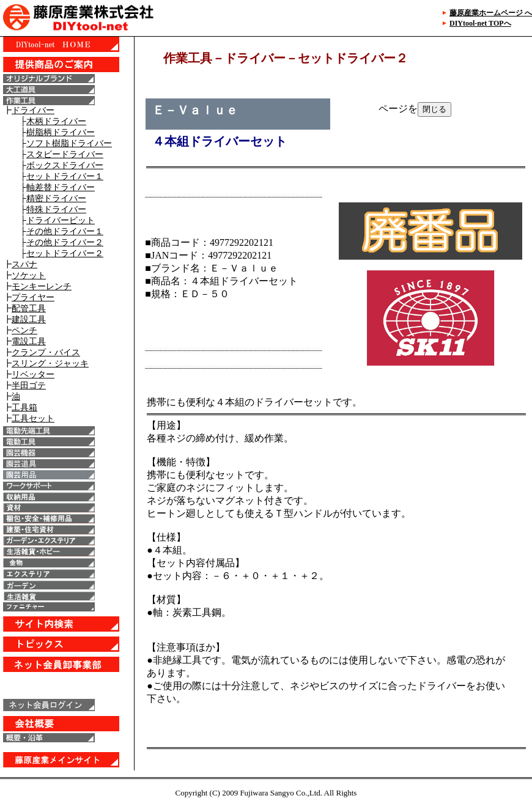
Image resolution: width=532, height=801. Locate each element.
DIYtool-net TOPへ (480, 23)
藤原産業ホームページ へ (491, 13)
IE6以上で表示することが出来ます (67, 404)
